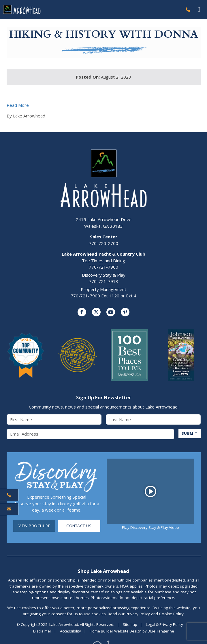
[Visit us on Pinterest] (125, 312)
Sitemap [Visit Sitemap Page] (130, 624)
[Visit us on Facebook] (82, 312)
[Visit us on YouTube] (111, 312)
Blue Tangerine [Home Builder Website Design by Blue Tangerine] (161, 631)
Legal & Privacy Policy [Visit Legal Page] (164, 624)
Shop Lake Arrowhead (103, 571)
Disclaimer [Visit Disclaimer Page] (42, 631)
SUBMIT (190, 433)
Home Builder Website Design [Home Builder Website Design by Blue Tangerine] (116, 631)
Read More (18, 105)
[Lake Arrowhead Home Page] (91, 10)
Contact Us (79, 526)
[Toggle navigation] (199, 9)
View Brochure (34, 526)
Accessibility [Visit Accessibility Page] (70, 631)
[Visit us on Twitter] (96, 312)
